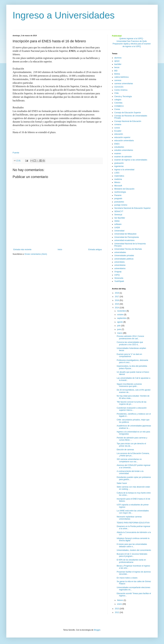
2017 (117, 297)
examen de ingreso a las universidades (131, 160)
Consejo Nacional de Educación (128, 121)
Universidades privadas (124, 256)
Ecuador (118, 131)
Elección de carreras (125, 450)
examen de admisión (123, 157)
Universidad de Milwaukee (125, 234)
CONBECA (119, 106)
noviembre (122, 311)
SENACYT (119, 211)
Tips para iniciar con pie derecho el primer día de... (131, 445)
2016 (117, 300)
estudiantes (119, 147)
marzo (120, 333)
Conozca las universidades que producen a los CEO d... (130, 343)
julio (119, 326)
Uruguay (118, 272)
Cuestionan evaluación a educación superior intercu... (132, 409)
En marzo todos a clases (127, 578)
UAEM (117, 228)
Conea (117, 109)
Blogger (97, 630)
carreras (118, 80)
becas (117, 67)
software (118, 224)
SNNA (117, 221)
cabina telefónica (121, 77)
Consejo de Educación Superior (128, 113)
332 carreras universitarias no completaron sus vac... (129, 460)
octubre (121, 315)
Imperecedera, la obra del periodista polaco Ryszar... (132, 367)
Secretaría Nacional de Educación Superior (132, 208)
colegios (118, 100)
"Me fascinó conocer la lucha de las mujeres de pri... (132, 403)
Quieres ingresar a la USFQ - (132, 39)
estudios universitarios (124, 150)
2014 (117, 308)
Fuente (16, 153)
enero (120, 604)
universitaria (119, 262)
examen (118, 153)
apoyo (117, 61)
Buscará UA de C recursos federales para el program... (132, 555)
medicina (118, 179)
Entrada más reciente (22, 250)
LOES (117, 173)
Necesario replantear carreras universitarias (129, 518)
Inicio (60, 250)
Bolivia (117, 74)
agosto (120, 322)
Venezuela (119, 278)
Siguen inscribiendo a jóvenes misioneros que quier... (129, 385)
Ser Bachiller (120, 218)
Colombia (118, 103)
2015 (117, 304)
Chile (116, 93)
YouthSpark (119, 281)
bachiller (118, 64)
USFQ (117, 275)
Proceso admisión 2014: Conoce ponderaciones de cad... (130, 337)
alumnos (118, 58)
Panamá (118, 195)
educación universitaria (124, 141)
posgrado (118, 199)
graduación (119, 163)
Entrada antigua (95, 250)
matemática (119, 176)
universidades (120, 252)
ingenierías (119, 166)
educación (119, 134)
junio (119, 329)
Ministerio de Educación (124, 189)
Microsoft (118, 186)
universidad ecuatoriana (124, 240)
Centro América (121, 90)
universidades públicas (124, 259)
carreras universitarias (124, 84)
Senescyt (118, 215)
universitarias (120, 265)
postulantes (119, 202)
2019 (117, 293)
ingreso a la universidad (124, 170)
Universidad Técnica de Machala (128, 249)
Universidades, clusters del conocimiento (134, 550)
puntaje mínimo (121, 205)
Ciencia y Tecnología (123, 96)
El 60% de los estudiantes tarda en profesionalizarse (131, 561)
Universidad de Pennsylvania (127, 237)
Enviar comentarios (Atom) (36, 254)
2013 (117, 609)
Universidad (119, 231)
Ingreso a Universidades (64, 15)
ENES (117, 144)
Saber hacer (122, 483)
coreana (118, 124)
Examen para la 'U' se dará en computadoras (129, 355)
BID (116, 71)
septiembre (122, 318)
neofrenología (120, 192)
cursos (117, 128)
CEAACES (119, 87)
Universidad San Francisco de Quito (132, 41)
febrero (120, 600)
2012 (117, 612)
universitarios (120, 268)
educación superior (122, 137)
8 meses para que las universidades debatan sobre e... (132, 545)
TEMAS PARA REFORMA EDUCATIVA (133, 523)
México (117, 182)
